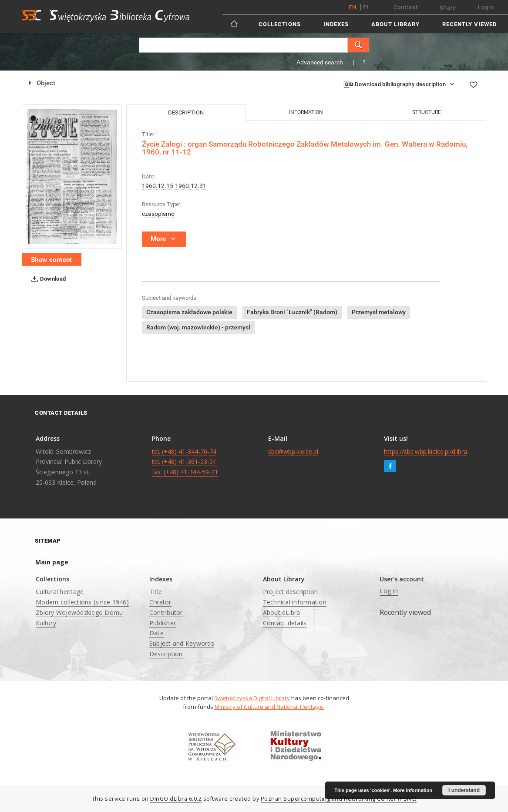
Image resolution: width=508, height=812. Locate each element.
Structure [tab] (427, 112)
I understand (464, 790)
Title (156, 592)
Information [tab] (306, 112)
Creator (160, 602)
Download (47, 279)
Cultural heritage (60, 592)
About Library (395, 24)
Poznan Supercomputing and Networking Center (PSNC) (339, 799)
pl (367, 7)
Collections (280, 24)
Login (486, 7)
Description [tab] (186, 112)
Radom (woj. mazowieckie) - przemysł (198, 327)
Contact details (285, 623)
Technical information (295, 602)
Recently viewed (469, 24)
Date (156, 633)
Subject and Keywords (182, 643)
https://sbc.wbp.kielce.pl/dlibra (426, 451)
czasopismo (158, 214)
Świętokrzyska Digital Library (252, 698)
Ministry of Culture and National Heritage (269, 707)
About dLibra (282, 612)
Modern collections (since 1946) (82, 602)
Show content (52, 260)
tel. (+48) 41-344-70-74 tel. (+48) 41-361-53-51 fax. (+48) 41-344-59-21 (185, 462)
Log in (389, 591)
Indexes (336, 24)
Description (166, 654)
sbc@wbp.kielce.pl (293, 451)
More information (413, 790)
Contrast (406, 7)
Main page (52, 562)
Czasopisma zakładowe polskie (189, 312)
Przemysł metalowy (379, 312)
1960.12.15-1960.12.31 (174, 186)
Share (448, 8)
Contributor (166, 612)
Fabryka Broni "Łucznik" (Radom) (292, 312)
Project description (291, 592)
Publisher (163, 623)
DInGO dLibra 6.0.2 (176, 799)
